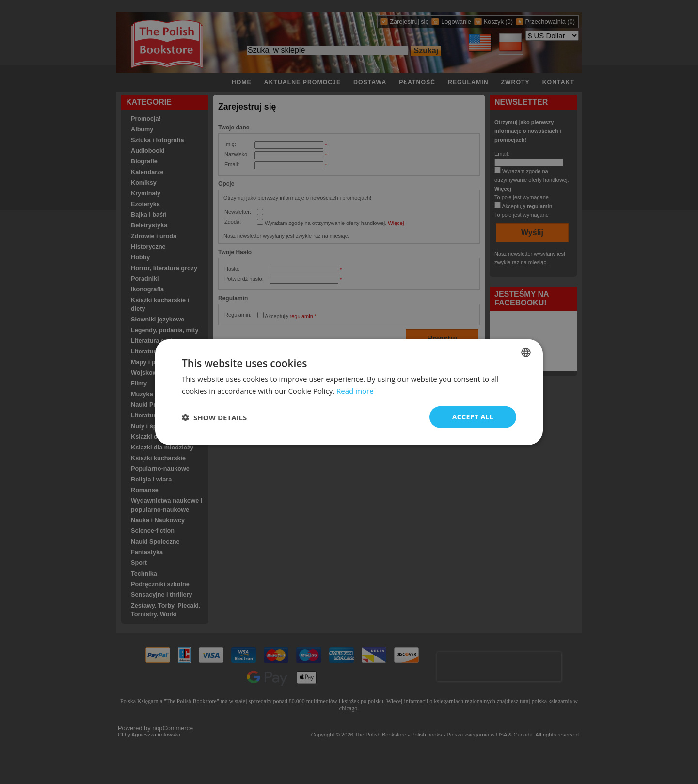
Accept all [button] (473, 417)
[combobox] (526, 352)
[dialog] (349, 392)
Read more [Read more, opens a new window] (355, 390)
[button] (214, 417)
